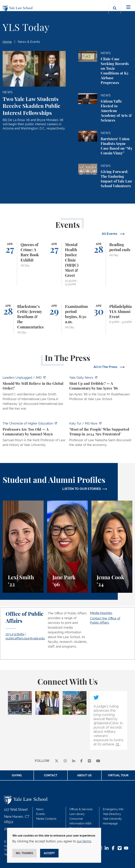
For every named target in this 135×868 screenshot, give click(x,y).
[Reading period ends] (112, 264)
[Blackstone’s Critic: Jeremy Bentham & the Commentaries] (23, 319)
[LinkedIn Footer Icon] (107, 848)
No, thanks (24, 853)
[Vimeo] (89, 761)
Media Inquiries (101, 613)
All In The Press (106, 367)
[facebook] (81, 761)
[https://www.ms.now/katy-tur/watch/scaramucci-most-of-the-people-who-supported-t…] (101, 435)
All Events (110, 234)
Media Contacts (46, 819)
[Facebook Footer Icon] (113, 848)
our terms (84, 841)
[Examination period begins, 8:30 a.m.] (68, 319)
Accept (49, 853)
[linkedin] (74, 761)
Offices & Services (81, 809)
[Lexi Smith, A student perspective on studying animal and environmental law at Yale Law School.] (23, 547)
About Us (84, 775)
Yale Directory (112, 814)
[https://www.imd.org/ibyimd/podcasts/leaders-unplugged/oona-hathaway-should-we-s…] (34, 394)
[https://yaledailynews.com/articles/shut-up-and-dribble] (101, 389)
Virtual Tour (118, 775)
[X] (57, 761)
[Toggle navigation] (128, 7)
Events (41, 814)
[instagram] (65, 761)
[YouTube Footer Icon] (126, 848)
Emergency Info (113, 809)
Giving (17, 775)
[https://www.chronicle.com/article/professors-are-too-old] (34, 435)
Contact (51, 775)
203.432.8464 (15, 634)
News (40, 809)
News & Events (29, 42)
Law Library (77, 814)
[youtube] (98, 761)
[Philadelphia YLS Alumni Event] (112, 319)
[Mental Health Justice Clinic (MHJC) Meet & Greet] (68, 264)
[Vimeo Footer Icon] (120, 848)
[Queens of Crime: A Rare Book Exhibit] (23, 264)
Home (7, 42)
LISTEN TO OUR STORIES (82, 489)
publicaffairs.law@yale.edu (25, 638)
